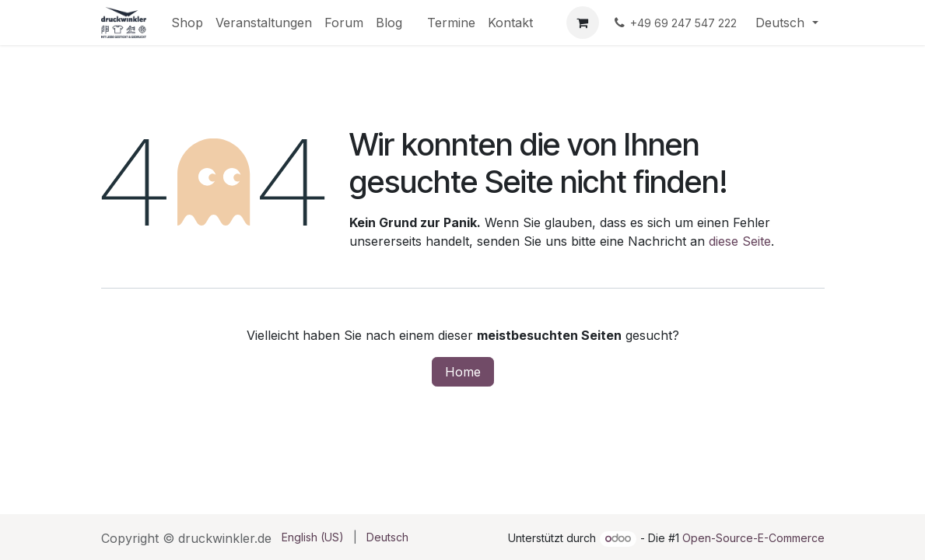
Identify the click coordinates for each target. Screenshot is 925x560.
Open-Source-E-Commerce (753, 538)
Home (463, 372)
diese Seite (740, 241)
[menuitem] (187, 23)
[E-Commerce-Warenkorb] (583, 23)
